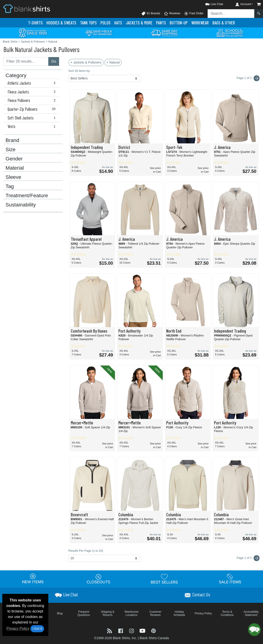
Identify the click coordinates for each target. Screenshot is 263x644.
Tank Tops (88, 23)
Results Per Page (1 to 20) (86, 551)
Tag (10, 186)
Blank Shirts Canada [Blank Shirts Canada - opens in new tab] (154, 638)
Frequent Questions (84, 613)
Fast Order (194, 14)
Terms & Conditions (227, 613)
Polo (106, 23)
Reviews (172, 14)
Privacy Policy (18, 628)
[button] (210, 3)
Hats (118, 23)
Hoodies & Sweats (61, 23)
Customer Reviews (155, 613)
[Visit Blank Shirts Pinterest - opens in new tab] (153, 630)
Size (11, 150)
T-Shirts (35, 23)
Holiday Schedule (179, 613)
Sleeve (13, 177)
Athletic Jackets (33, 83)
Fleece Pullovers (33, 100)
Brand (12, 140)
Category (16, 75)
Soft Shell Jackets (33, 118)
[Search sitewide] (231, 14)
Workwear (200, 23)
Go (54, 61)
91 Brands (151, 14)
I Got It (37, 629)
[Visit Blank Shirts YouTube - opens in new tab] (143, 630)
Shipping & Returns (108, 613)
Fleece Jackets (33, 92)
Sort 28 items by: (80, 71)
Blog (60, 613)
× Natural (113, 62)
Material (15, 168)
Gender (14, 159)
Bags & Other (224, 23)
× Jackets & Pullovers (86, 62)
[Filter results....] (26, 61)
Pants (161, 23)
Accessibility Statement (251, 613)
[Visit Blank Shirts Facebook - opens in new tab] (121, 630)
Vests (33, 126)
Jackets (139, 23)
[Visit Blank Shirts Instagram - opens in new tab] (132, 630)
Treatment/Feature (27, 196)
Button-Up (179, 23)
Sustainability (21, 205)
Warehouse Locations (132, 613)
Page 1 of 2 (248, 558)
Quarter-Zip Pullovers (33, 109)
